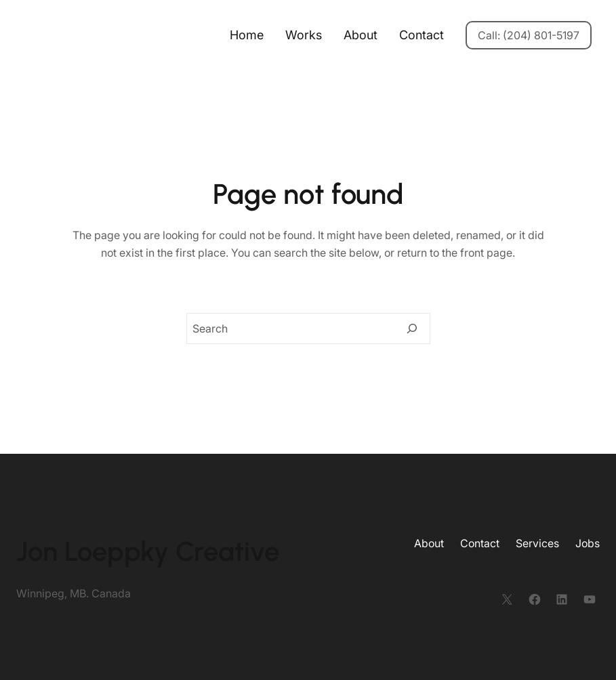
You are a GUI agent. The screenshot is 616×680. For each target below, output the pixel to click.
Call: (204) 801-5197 (529, 35)
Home (247, 35)
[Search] (412, 328)
